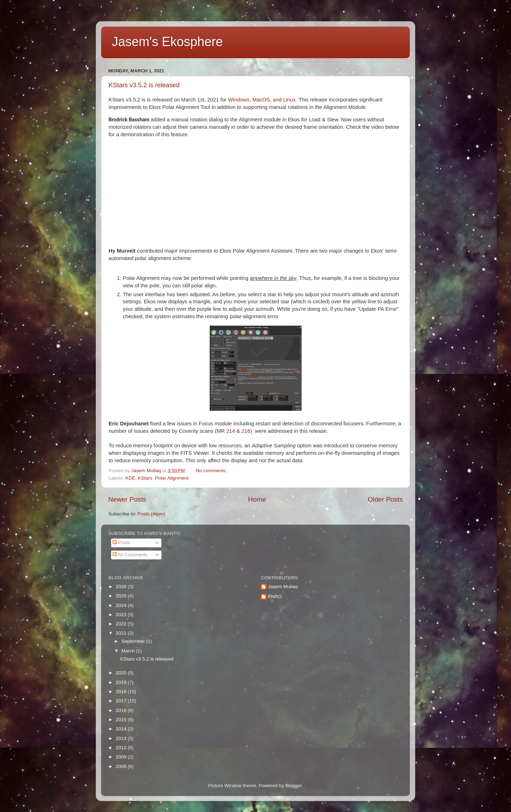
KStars (145, 478)
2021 (122, 633)
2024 (122, 605)
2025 (122, 596)
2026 (122, 587)
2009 (122, 757)
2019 (122, 682)
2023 (122, 615)
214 (231, 431)
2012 (122, 748)
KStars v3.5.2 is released (144, 85)
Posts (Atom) (152, 514)
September (134, 641)
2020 (122, 673)
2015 (122, 720)
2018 (122, 692)
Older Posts (385, 499)
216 (246, 431)
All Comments (130, 555)
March (129, 651)
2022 (122, 624)
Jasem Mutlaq (283, 587)
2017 (122, 701)
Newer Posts (127, 499)
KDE (130, 478)
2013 (122, 738)
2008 (122, 766)
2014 (122, 729)
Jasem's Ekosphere (167, 42)
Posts (121, 543)
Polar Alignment (172, 478)
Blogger (293, 786)
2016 (122, 710)
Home (257, 499)
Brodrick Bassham (129, 120)
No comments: (212, 471)
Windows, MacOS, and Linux (262, 100)
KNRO (275, 596)
